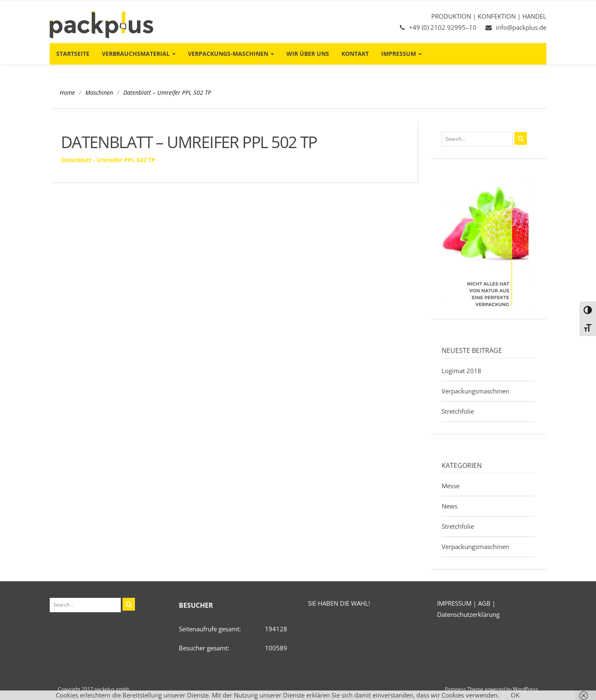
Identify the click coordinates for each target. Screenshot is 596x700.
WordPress (525, 689)
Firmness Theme (464, 689)
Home (67, 93)
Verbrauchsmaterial (139, 54)
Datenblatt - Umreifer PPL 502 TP (108, 160)
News (449, 506)
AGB (484, 603)
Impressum (401, 54)
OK (515, 695)
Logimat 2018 (461, 371)
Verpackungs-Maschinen (231, 54)
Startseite (73, 54)
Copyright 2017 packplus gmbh (94, 689)
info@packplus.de (521, 27)
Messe (451, 486)
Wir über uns (308, 54)
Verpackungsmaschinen (475, 391)
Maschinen (99, 93)
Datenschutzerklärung (468, 614)
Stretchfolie (458, 411)
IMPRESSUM (454, 603)
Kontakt (355, 54)
